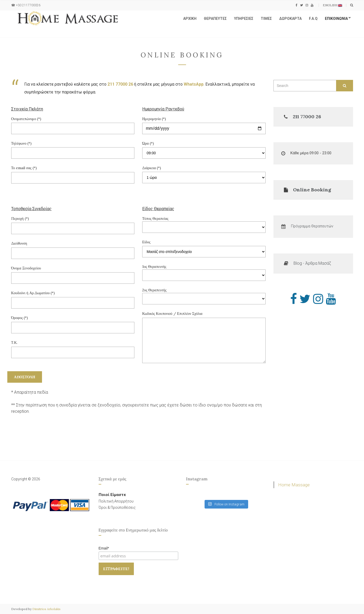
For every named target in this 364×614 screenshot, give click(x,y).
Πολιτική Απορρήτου (116, 501)
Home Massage (294, 485)
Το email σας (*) (73, 173)
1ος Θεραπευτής (204, 273)
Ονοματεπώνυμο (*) (26, 119)
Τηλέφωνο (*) (22, 143)
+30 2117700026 (28, 5)
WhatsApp (194, 84)
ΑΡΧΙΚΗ (190, 19)
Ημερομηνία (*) (154, 119)
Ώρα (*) (148, 143)
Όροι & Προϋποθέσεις (117, 507)
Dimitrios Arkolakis (46, 609)
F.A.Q (313, 19)
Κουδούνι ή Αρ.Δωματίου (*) (73, 298)
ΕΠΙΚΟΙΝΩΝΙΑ (336, 19)
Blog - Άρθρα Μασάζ (312, 263)
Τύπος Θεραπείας (204, 225)
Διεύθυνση (73, 248)
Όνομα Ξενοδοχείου (73, 273)
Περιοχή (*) (73, 223)
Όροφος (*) (73, 323)
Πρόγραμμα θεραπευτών (312, 226)
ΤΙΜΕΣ (266, 19)
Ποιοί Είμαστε (112, 495)
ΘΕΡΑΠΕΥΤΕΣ (215, 19)
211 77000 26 (120, 84)
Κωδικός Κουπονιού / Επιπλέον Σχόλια (204, 338)
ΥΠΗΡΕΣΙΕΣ (244, 19)
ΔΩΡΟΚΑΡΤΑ (290, 19)
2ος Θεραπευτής (204, 296)
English (332, 5)
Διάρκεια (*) (152, 168)
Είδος (146, 242)
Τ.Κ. (73, 347)
